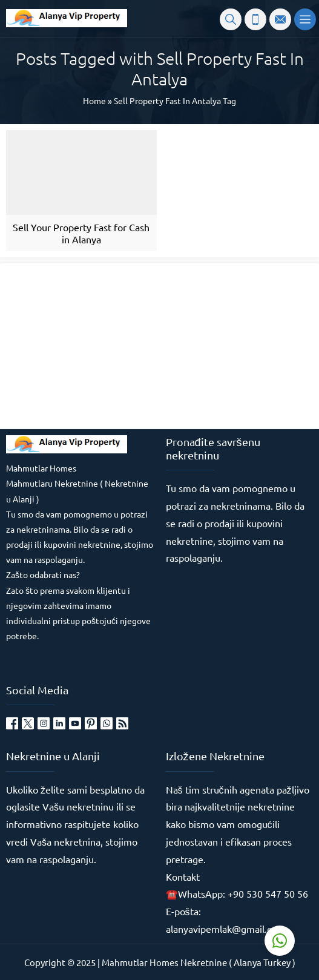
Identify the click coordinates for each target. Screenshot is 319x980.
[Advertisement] (97, 345)
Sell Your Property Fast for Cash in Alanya (81, 233)
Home (94, 100)
